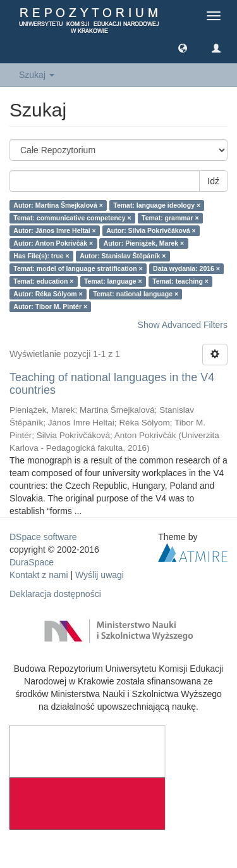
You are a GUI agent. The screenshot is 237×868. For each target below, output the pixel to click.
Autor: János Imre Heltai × (54, 230)
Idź (213, 181)
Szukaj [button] (37, 75)
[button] (183, 47)
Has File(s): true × (41, 256)
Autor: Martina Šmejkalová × (58, 205)
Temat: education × (43, 281)
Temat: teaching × (180, 281)
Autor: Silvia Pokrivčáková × (151, 230)
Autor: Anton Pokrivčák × (53, 243)
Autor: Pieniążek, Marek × (144, 243)
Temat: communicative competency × (72, 218)
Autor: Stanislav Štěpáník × (123, 256)
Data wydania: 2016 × (186, 268)
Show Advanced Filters (183, 325)
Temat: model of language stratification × (78, 268)
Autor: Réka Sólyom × (48, 294)
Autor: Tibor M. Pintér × (50, 306)
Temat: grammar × (170, 218)
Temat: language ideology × (157, 205)
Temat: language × (113, 281)
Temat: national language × (136, 294)
